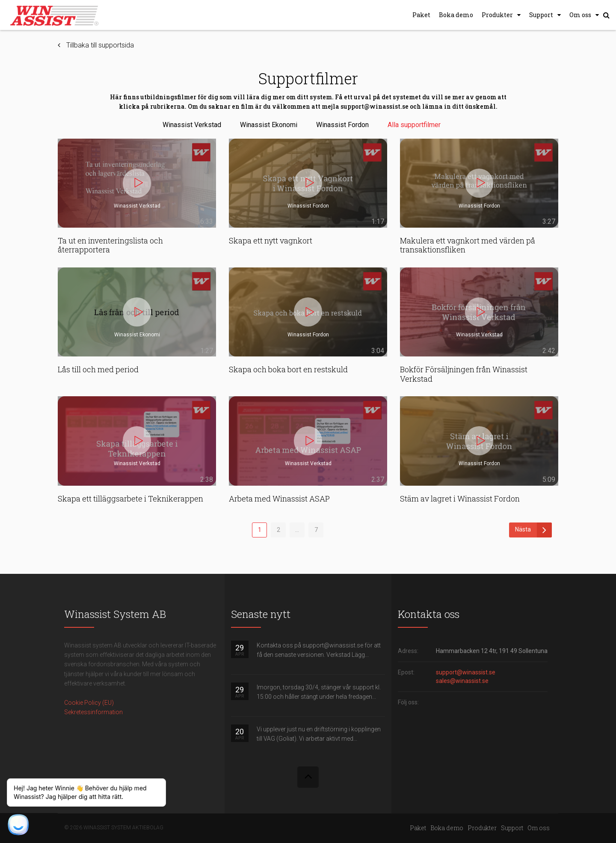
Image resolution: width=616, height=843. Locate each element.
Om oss (580, 15)
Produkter (497, 15)
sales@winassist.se (462, 681)
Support (541, 15)
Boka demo (456, 15)
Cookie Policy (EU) (89, 703)
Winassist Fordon (342, 125)
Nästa (533, 530)
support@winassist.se (466, 672)
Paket (421, 15)
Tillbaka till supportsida (100, 45)
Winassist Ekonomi (269, 125)
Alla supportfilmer (414, 125)
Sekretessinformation (93, 712)
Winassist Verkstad (192, 125)
